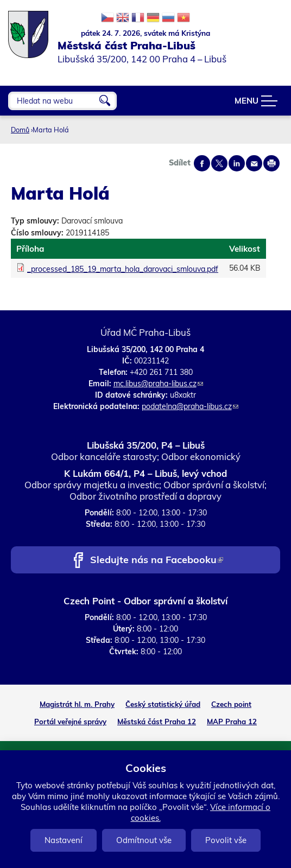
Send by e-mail (254, 163)
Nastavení (64, 840)
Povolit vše (226, 840)
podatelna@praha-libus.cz (190, 406)
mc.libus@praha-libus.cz (158, 384)
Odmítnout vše (144, 840)
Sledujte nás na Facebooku (157, 561)
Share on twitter (219, 163)
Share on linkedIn (237, 163)
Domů (20, 130)
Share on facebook (202, 163)
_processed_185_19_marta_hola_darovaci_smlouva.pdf (123, 269)
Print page (271, 163)
